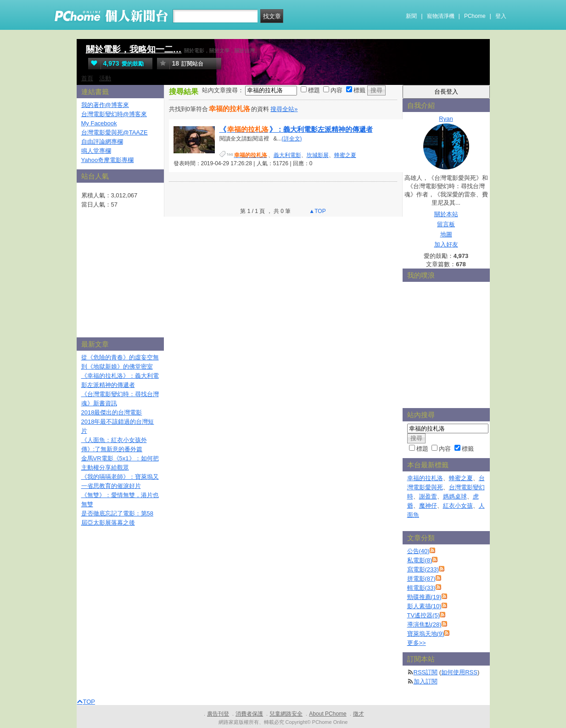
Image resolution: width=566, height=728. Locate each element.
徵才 (359, 714)
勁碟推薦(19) (424, 597)
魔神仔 (428, 506)
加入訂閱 (426, 681)
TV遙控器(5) (424, 615)
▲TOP (317, 211)
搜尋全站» (284, 109)
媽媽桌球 (455, 496)
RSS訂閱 (426, 672)
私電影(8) (420, 560)
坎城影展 (318, 155)
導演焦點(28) (424, 624)
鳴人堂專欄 (96, 151)
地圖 (446, 234)
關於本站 (446, 214)
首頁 (87, 78)
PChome (475, 16)
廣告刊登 (218, 714)
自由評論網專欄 (102, 142)
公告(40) (418, 551)
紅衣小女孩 (458, 506)
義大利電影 (287, 155)
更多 (417, 643)
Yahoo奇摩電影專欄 (108, 160)
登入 (501, 16)
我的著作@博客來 (105, 105)
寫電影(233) (423, 569)
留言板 (446, 224)
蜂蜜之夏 (345, 155)
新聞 (411, 16)
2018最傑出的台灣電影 (112, 412)
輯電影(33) (421, 588)
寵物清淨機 (441, 16)
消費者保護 (249, 714)
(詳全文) (292, 139)
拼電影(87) (421, 579)
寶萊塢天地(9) (426, 634)
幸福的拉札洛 (425, 478)
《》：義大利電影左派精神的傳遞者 (296, 129)
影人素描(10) (424, 606)
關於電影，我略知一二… (134, 49)
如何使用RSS (459, 672)
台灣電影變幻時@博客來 (114, 114)
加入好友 (446, 244)
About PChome (328, 714)
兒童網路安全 (286, 714)
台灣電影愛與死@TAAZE (115, 132)
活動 (105, 78)
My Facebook (99, 123)
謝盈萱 (428, 496)
